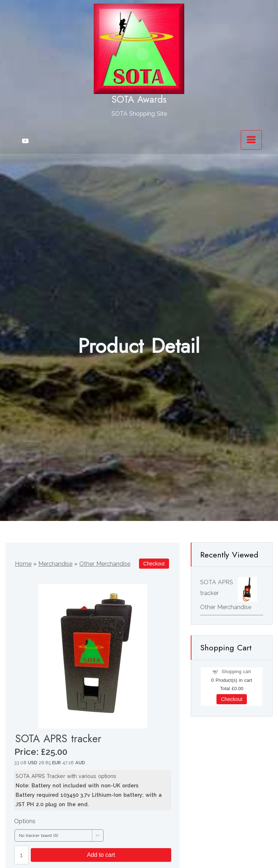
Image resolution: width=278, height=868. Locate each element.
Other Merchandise (105, 564)
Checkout (231, 699)
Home (23, 564)
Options (25, 821)
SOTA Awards (139, 99)
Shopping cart (236, 672)
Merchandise (55, 564)
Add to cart (101, 855)
